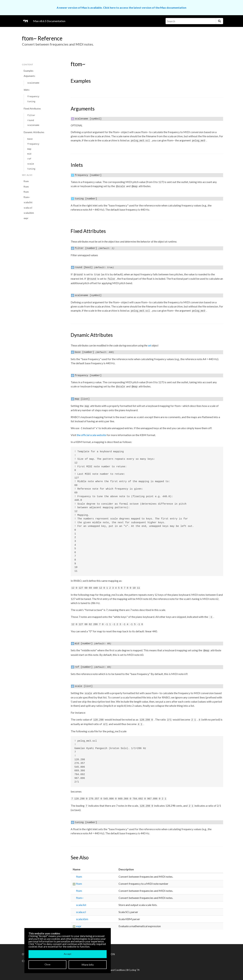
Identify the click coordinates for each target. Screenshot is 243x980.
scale (31, 164)
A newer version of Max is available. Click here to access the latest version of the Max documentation (121, 8)
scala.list (28, 202)
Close (47, 964)
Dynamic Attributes (34, 132)
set (149, 345)
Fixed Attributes (32, 109)
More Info (88, 965)
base (30, 139)
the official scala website (91, 435)
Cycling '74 (134, 970)
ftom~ (27, 197)
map (29, 149)
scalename (33, 83)
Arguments (29, 76)
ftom (26, 181)
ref (29, 159)
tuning (31, 102)
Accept (67, 954)
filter (31, 115)
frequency (33, 97)
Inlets (27, 90)
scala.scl (28, 208)
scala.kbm (29, 213)
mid (29, 154)
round (31, 120)
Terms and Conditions (115, 970)
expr (26, 218)
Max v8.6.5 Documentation (49, 21)
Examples (29, 71)
